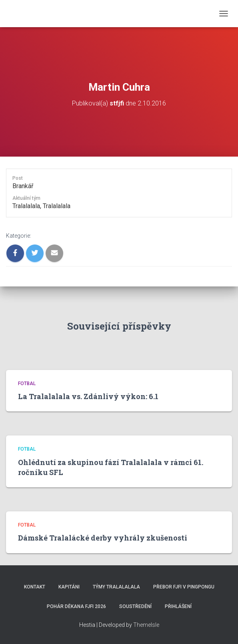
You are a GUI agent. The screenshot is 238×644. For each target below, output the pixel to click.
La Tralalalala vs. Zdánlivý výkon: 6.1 (88, 396)
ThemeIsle (146, 625)
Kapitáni (69, 587)
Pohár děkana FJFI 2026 (76, 606)
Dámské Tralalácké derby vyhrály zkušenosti (103, 538)
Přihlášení (178, 606)
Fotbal (27, 384)
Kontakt (35, 587)
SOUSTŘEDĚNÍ (135, 606)
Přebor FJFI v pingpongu (184, 587)
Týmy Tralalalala (116, 587)
